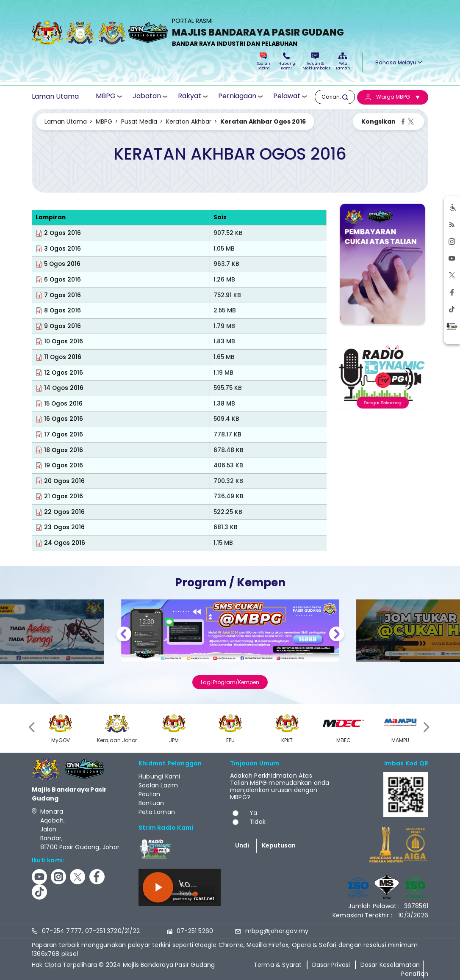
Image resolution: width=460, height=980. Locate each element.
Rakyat (190, 96)
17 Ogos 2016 (64, 435)
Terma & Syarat (278, 965)
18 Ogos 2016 (64, 450)
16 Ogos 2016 (64, 419)
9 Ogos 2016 (62, 326)
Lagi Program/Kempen (230, 682)
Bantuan (151, 803)
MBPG (106, 96)
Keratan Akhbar (189, 121)
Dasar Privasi (331, 965)
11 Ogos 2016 (63, 357)
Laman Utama (55, 97)
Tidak (258, 822)
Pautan (149, 794)
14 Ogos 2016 (64, 388)
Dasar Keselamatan (390, 965)
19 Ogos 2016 (64, 465)
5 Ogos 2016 (62, 264)
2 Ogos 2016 (62, 233)
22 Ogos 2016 (64, 512)
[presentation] (33, 727)
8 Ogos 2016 (62, 311)
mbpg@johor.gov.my (277, 931)
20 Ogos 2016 (64, 481)
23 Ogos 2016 (64, 527)
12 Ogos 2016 (64, 373)
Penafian (415, 974)
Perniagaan (237, 96)
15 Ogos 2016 (63, 404)
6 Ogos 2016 (62, 280)
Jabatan (147, 96)
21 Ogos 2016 (64, 496)
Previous (124, 635)
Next (337, 635)
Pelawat (287, 96)
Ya (253, 813)
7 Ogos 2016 (62, 295)
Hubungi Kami (286, 62)
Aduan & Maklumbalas (315, 62)
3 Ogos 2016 (62, 249)
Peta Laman (343, 62)
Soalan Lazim (264, 62)
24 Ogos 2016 (65, 543)
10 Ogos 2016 (64, 341)
